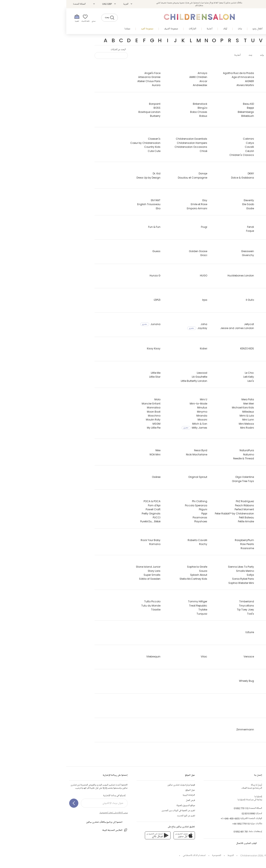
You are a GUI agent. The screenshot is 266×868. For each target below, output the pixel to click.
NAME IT (230, 450)
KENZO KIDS (181, 348)
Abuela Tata (227, 81)
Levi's (184, 381)
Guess (90, 251)
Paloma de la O (225, 509)
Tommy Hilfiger (131, 601)
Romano (89, 544)
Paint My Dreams (224, 501)
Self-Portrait (227, 571)
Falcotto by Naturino (222, 227)
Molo (91, 399)
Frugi (138, 227)
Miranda (135, 416)
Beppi (184, 108)
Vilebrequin (87, 657)
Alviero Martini (179, 85)
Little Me (89, 373)
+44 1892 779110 (175, 824)
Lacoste (229, 373)
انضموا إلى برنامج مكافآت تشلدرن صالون (41, 822)
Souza (137, 571)
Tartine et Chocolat (222, 601)
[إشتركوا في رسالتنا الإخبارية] (7, 803)
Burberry (89, 116)
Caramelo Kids (225, 151)
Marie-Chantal (225, 416)
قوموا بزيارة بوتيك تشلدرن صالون (115, 785)
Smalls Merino (179, 571)
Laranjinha (228, 381)
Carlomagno (226, 155)
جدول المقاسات (256, 800)
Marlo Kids (228, 420)
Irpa (138, 300)
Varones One (226, 657)
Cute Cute (88, 151)
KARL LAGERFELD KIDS (222, 348)
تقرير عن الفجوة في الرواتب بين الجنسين (112, 811)
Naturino (182, 454)
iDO (232, 300)
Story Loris (88, 571)
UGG (232, 632)
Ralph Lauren (226, 548)
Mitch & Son (133, 424)
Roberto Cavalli (131, 540)
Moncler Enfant (85, 404)
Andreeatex (134, 85)
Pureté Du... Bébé (84, 521)
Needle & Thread (177, 458)
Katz (232, 352)
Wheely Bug (180, 681)
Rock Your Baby (84, 540)
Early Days (228, 204)
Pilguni (137, 509)
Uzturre (183, 632)
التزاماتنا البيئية (123, 795)
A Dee (231, 73)
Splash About (132, 575)
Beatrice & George (218, 120)
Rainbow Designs (223, 544)
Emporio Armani (131, 208)
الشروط (164, 855)
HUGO (137, 276)
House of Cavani (224, 279)
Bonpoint (88, 104)
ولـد (195, 55)
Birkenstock (134, 104)
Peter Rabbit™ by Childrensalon (168, 514)
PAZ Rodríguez (179, 501)
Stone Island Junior (82, 567)
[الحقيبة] (11, 18)
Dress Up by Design (82, 178)
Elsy (139, 200)
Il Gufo (184, 300)
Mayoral (229, 424)
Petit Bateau (180, 517)
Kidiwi (137, 348)
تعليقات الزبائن (257, 806)
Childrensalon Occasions (125, 147)
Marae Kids (227, 407)
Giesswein (181, 251)
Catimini (182, 139)
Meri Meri (182, 404)
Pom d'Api (88, 505)
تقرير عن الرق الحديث (120, 816)
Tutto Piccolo (86, 601)
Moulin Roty (87, 420)
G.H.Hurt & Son (225, 251)
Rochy (137, 544)
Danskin (229, 173)
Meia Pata (181, 399)
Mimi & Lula (180, 416)
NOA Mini (89, 454)
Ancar (137, 81)
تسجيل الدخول (231, 4)
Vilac (138, 657)
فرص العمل (124, 800)
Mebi (232, 432)
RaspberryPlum (178, 540)
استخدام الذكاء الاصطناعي (128, 855)
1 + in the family (224, 754)
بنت (184, 55)
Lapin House (227, 377)
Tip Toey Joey (179, 610)
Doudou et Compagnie (126, 178)
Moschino (88, 416)
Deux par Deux (226, 182)
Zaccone (229, 729)
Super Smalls (86, 575)
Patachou (228, 521)
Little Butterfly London (128, 381)
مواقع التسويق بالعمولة (119, 806)
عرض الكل (210, 55)
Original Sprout (131, 477)
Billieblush (181, 116)
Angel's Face (86, 73)
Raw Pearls (181, 544)
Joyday (131, 328)
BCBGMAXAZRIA (225, 116)
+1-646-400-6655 (164, 818)
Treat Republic (132, 606)
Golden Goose (132, 251)
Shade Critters (225, 583)
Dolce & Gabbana (176, 178)
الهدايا (260, 816)
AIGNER (183, 81)
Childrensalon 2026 (185, 855)
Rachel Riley (227, 540)
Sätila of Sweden (83, 579)
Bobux (137, 116)
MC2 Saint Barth (224, 428)
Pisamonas (134, 517)
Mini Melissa (180, 424)
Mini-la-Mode (132, 404)
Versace (182, 657)
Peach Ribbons (178, 505)
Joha (138, 324)
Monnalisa (87, 407)
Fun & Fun (88, 227)
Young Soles (227, 705)
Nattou (230, 458)
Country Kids (86, 147)
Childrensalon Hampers (126, 143)
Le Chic (183, 373)
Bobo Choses (132, 112)
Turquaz (136, 614)
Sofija (184, 575)
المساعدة (259, 811)
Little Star (89, 377)
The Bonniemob (224, 610)
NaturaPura (180, 450)
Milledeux (182, 412)
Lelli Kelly (182, 377)
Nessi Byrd (134, 450)
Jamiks (230, 328)
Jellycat (183, 324)
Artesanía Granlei (83, 77)
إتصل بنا (260, 785)
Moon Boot (87, 412)
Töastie (89, 610)
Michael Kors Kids (177, 407)
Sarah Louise (226, 567)
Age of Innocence (177, 77)
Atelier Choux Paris (83, 81)
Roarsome (181, 548)
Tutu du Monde (85, 606)
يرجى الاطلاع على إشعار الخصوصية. (47, 813)
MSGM (90, 424)
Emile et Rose (133, 204)
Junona (84, 324)
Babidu (230, 104)
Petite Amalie (180, 521)
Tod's (184, 614)
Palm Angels (227, 505)
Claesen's (88, 139)
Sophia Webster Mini (175, 583)
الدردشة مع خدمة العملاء (185, 786)
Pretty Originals (85, 514)
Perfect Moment (178, 509)
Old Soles (228, 481)
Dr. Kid (90, 173)
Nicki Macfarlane (130, 454)
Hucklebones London (174, 276)
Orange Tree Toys (177, 481)
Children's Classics (175, 155)
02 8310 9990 (182, 813)
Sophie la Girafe (131, 567)
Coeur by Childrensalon (79, 143)
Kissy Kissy (87, 348)
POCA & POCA (86, 501)
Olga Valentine (178, 477)
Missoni (136, 420)
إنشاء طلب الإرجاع (255, 790)
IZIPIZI (91, 300)
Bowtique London (83, 112)
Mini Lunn (182, 420)
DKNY (185, 173)
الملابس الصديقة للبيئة (49, 830)
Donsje (137, 173)
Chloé (137, 151)
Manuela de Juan (223, 404)
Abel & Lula (228, 77)
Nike (92, 450)
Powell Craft (87, 509)
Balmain (229, 108)
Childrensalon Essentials (125, 139)
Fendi (184, 227)
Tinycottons (180, 606)
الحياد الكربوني (254, 821)
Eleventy (183, 200)
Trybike (137, 610)
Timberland (180, 601)
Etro (92, 208)
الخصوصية (150, 855)
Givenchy (182, 255)
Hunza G (89, 276)
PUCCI (90, 517)
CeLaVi (183, 151)
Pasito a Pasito (225, 517)
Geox (231, 255)
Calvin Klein (227, 139)
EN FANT (89, 200)
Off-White (228, 477)
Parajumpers (226, 514)
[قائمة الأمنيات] (20, 18)
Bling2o (136, 108)
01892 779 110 (175, 808)
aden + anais (226, 85)
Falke (231, 231)
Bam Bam (228, 112)
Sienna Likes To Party (175, 567)
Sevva (230, 579)
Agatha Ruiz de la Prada (172, 73)
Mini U (137, 399)
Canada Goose (224, 147)
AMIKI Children (132, 77)
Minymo (136, 412)
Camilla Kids (226, 143)
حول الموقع (124, 790)
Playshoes (134, 521)
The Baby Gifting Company (217, 606)
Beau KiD (182, 104)
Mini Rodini (181, 428)
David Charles (225, 178)
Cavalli (183, 147)
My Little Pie (87, 428)
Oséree (90, 477)
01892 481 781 (175, 832)
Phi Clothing (133, 501)
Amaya (136, 73)
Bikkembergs (180, 112)
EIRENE (231, 208)
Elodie (184, 208)
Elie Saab (182, 204)
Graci (137, 255)
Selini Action (227, 575)
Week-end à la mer (222, 681)
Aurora (90, 85)
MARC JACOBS (225, 412)
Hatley (230, 276)
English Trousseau (83, 204)
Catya (184, 143)
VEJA (231, 660)
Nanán (230, 454)
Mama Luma (226, 399)
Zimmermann (179, 729)
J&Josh (230, 324)
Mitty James (128, 428)
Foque (184, 231)
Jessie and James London (171, 328)
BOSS (91, 108)
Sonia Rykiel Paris (177, 579)
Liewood (136, 373)
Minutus (136, 407)
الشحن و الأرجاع (256, 795)
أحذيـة (171, 55)
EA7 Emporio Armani (222, 200)
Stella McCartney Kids (127, 579)
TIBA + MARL (227, 614)
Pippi (138, 514)
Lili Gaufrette (133, 377)
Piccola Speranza (130, 505)
